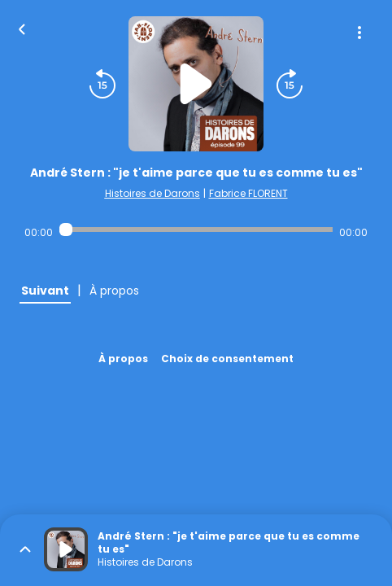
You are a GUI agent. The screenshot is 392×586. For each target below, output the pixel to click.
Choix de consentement (227, 359)
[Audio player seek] (196, 230)
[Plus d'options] (359, 33)
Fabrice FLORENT (248, 193)
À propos (123, 359)
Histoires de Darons (152, 193)
